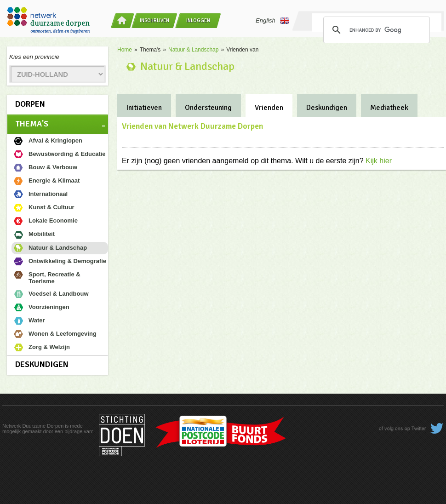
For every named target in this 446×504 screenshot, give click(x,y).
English (272, 21)
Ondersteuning (208, 108)
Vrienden (269, 108)
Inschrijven (154, 20)
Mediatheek (389, 108)
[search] (375, 30)
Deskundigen (42, 364)
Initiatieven (144, 108)
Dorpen (30, 104)
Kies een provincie (34, 57)
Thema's (32, 124)
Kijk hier (379, 161)
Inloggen (198, 20)
